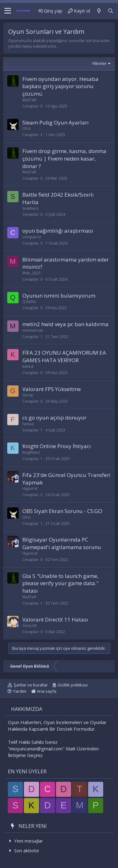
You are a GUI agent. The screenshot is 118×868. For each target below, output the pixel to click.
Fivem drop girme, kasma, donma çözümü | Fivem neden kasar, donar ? (64, 159)
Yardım (20, 691)
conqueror (32, 237)
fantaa (28, 424)
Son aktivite (27, 850)
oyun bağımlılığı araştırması (58, 231)
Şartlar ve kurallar (31, 685)
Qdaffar (29, 302)
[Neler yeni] (99, 11)
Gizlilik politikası (73, 685)
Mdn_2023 (31, 273)
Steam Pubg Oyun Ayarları (56, 122)
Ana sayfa (44, 691)
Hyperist (30, 488)
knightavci (31, 452)
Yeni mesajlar (29, 841)
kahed (28, 366)
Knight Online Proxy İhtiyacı (57, 446)
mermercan (33, 330)
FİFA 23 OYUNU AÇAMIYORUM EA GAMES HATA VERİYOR (64, 356)
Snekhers (30, 208)
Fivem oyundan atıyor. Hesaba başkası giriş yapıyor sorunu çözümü (60, 86)
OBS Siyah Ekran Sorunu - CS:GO (62, 511)
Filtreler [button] (100, 63)
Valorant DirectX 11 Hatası (55, 619)
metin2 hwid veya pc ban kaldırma (65, 324)
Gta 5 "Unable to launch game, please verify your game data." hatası (60, 583)
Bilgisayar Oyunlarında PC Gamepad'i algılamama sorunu (62, 543)
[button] (8, 11)
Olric (27, 128)
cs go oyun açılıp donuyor (54, 418)
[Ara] (111, 11)
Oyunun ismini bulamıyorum (59, 296)
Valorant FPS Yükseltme (52, 389)
